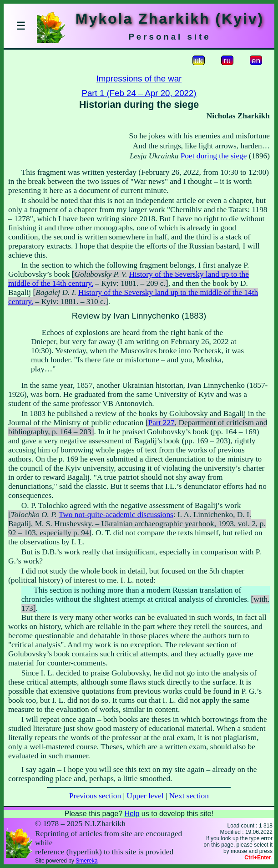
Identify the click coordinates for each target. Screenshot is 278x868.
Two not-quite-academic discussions (116, 515)
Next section (189, 796)
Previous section (95, 796)
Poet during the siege (214, 156)
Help (132, 814)
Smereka (86, 861)
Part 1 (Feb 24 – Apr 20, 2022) (139, 93)
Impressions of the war (139, 79)
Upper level (145, 796)
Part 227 (162, 423)
